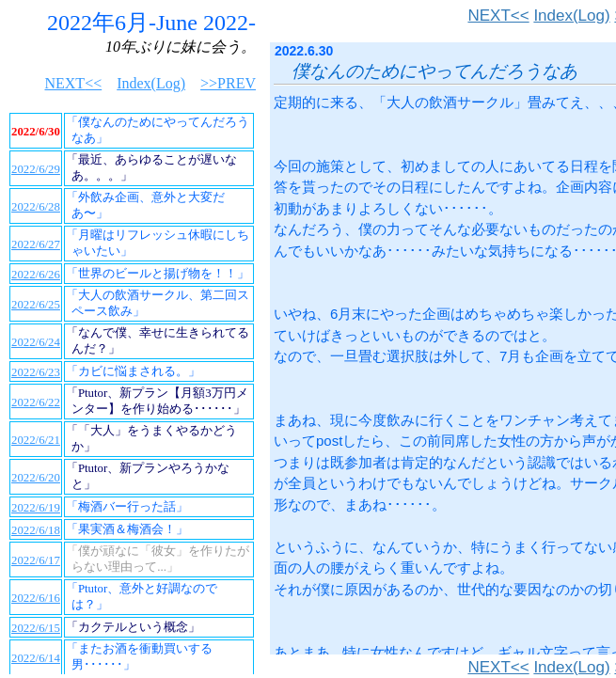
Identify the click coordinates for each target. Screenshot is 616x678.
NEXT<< (498, 16)
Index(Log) (571, 16)
